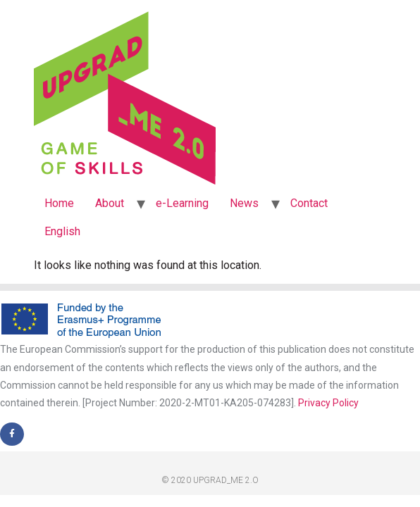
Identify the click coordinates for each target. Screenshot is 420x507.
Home (59, 203)
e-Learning (182, 203)
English (62, 231)
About (110, 203)
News (244, 203)
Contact (309, 203)
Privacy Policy (328, 403)
